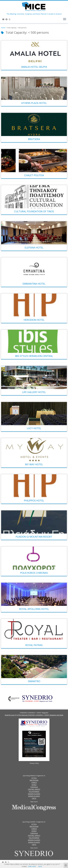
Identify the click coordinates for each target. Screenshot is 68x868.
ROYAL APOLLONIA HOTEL (34, 609)
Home (3, 28)
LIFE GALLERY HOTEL (34, 392)
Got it (40, 866)
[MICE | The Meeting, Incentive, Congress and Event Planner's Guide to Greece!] (34, 7)
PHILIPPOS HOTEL (34, 500)
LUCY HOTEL (34, 428)
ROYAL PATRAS (34, 645)
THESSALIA (34, 787)
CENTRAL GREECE (34, 789)
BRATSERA (34, 139)
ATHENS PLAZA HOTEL (34, 103)
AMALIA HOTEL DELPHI (34, 67)
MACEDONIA (34, 780)
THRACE (34, 782)
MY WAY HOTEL (34, 464)
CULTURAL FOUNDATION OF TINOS (34, 211)
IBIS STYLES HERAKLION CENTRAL (34, 356)
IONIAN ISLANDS (34, 796)
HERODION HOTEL (34, 320)
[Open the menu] (65, 19)
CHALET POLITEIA (34, 175)
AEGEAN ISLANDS (34, 794)
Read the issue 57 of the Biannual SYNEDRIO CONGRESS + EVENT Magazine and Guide (34, 715)
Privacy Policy (34, 763)
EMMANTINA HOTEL (34, 284)
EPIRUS (34, 785)
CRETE (34, 798)
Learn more (32, 866)
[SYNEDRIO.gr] (10, 19)
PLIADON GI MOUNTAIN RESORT (34, 537)
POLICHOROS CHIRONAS (34, 573)
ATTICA (34, 778)
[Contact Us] (4, 19)
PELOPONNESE (34, 792)
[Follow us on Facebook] (7, 19)
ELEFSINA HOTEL (34, 247)
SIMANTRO (34, 681)
